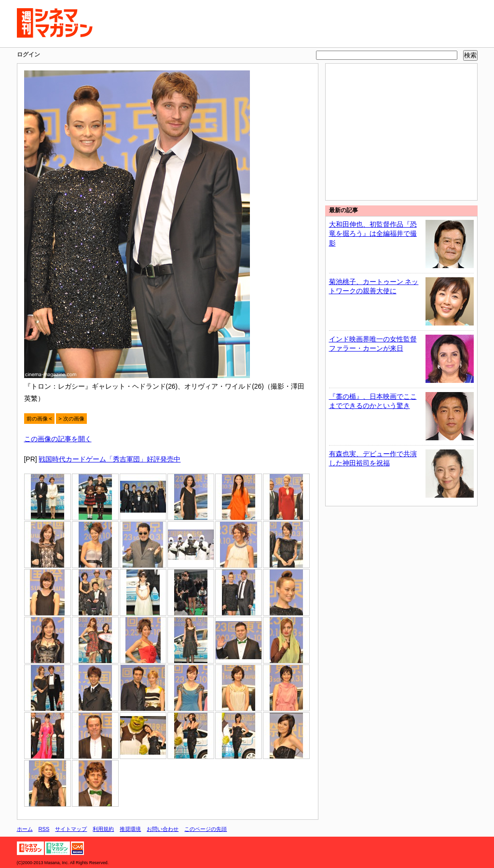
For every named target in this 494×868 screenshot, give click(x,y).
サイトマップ (71, 829)
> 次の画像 (71, 419)
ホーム (25, 829)
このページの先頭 (206, 829)
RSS (44, 829)
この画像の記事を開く (58, 439)
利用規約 (103, 829)
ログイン (28, 54)
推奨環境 (130, 829)
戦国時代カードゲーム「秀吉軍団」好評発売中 (110, 459)
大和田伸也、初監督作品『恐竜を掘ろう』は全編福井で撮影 (373, 234)
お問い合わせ (163, 829)
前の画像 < (40, 419)
